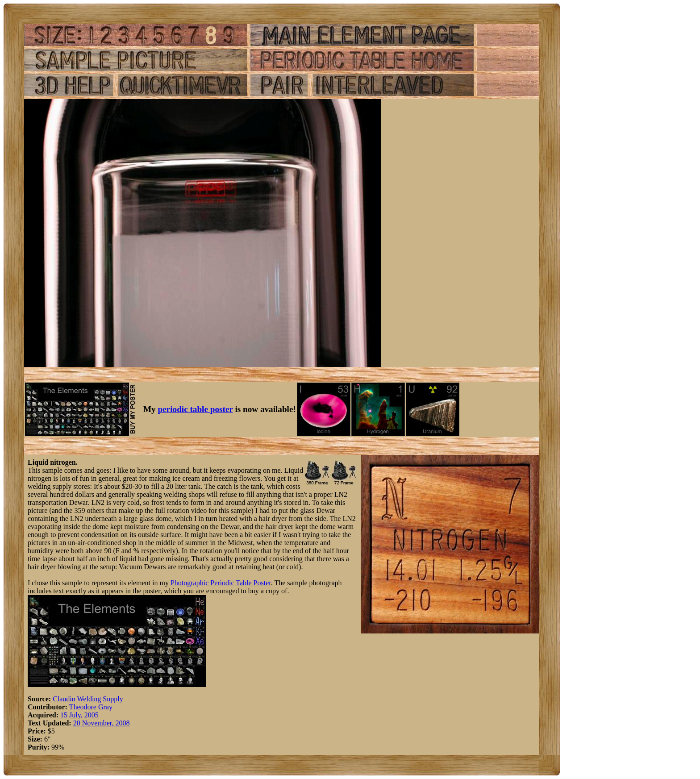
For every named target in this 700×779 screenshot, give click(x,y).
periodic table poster (196, 409)
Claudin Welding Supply (88, 699)
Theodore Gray (91, 707)
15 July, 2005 (79, 715)
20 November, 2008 (102, 723)
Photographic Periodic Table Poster (221, 583)
